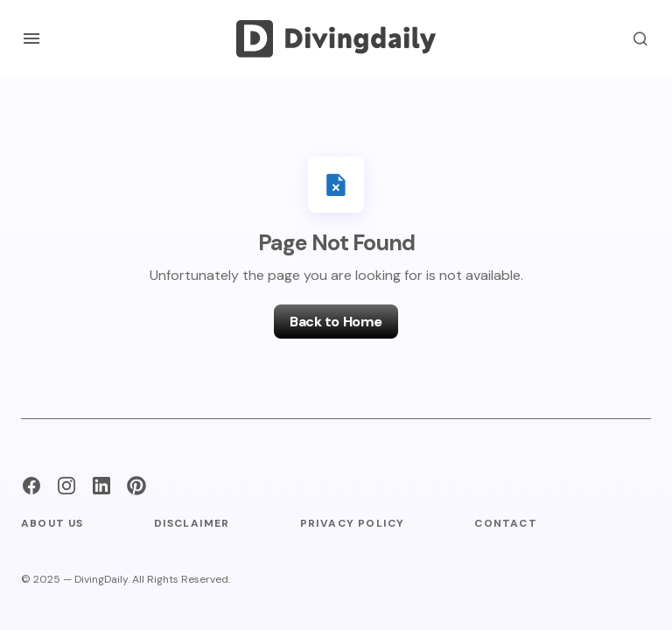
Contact (505, 523)
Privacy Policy (353, 523)
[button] (31, 38)
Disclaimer (192, 523)
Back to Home (336, 322)
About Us (52, 523)
